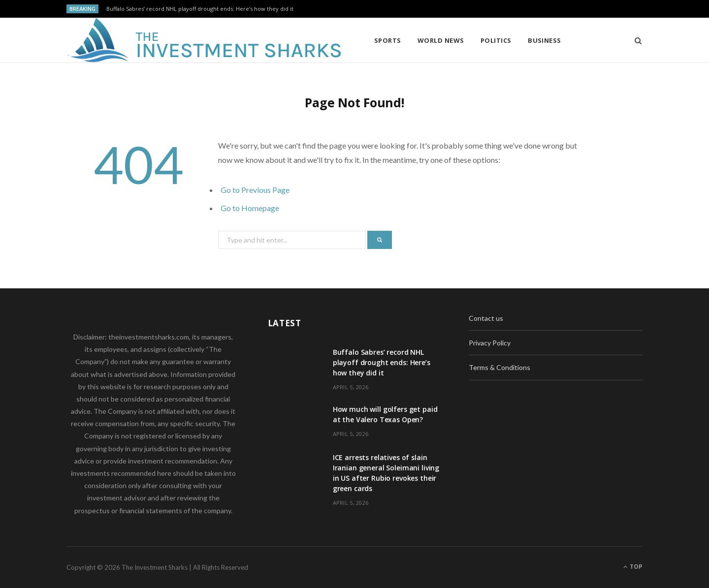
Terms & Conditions (500, 367)
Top (633, 567)
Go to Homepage (250, 208)
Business (545, 40)
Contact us (486, 318)
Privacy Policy (490, 343)
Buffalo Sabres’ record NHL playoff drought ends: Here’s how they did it (200, 9)
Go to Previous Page (255, 190)
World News (441, 40)
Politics (496, 40)
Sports (388, 40)
